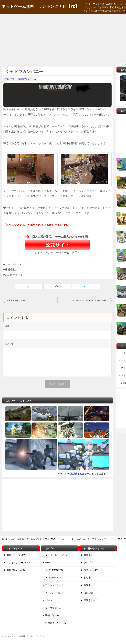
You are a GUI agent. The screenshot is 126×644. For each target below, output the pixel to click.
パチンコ (50, 600)
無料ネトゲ (90, 555)
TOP (30, 539)
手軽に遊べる (52, 615)
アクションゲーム (54, 585)
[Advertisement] (63, 39)
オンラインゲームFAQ (18, 563)
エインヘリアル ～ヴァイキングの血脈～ (90, 301)
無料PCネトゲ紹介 (16, 570)
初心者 (87, 578)
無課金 (87, 585)
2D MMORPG (56, 570)
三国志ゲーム (91, 600)
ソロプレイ (90, 563)
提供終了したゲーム (27, 79)
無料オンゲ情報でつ (17, 555)
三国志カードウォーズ (17, 301)
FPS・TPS (10, 79)
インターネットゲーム (57, 555)
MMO (48, 563)
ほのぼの (88, 593)
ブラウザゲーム (53, 608)
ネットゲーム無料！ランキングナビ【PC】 (40, 6)
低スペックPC (91, 570)
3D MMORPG (56, 578)
